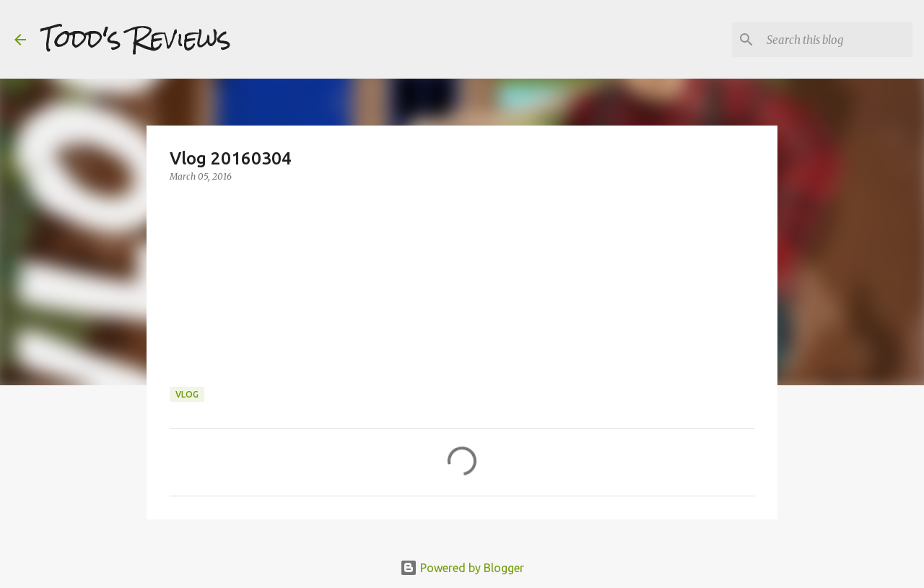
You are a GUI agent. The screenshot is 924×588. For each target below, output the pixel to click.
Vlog (187, 394)
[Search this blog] (837, 40)
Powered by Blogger (462, 568)
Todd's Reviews (136, 39)
